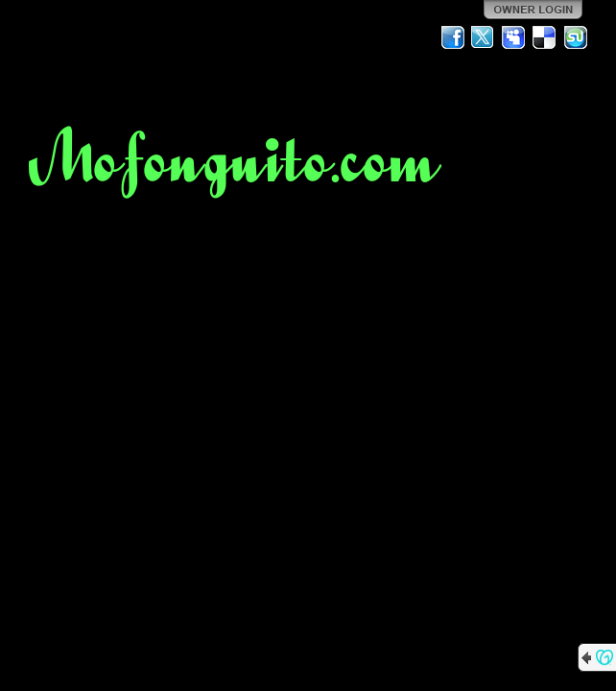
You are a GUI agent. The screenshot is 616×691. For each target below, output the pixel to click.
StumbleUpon (576, 37)
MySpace (514, 37)
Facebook (453, 37)
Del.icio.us (545, 37)
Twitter (484, 37)
